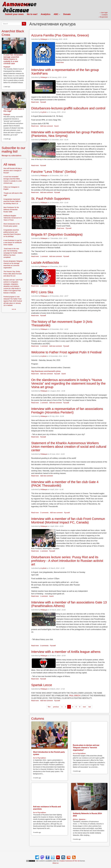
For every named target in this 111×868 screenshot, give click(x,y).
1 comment (44, 256)
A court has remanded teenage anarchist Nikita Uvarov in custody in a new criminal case (13, 59)
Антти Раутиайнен (39, 758)
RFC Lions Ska (42, 292)
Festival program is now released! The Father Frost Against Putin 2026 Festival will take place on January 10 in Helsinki (13, 301)
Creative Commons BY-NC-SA (69, 861)
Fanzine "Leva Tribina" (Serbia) (54, 172)
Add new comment (47, 126)
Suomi (56, 126)
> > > (14, 309)
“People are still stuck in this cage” (14, 110)
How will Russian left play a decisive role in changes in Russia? (13, 171)
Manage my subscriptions (11, 156)
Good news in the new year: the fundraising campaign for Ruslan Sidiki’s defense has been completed (13, 253)
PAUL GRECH (75, 696)
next (84, 707)
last (90, 707)
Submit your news (14, 14)
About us (55, 863)
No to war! (32, 14)
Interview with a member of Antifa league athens (66, 652)
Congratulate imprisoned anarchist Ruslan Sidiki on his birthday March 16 (12, 201)
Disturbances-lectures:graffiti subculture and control (68, 108)
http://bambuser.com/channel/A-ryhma (46, 371)
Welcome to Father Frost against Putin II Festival (66, 352)
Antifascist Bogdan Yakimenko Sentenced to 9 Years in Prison (12, 218)
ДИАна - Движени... (80, 819)
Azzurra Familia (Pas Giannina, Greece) (60, 35)
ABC (57, 14)
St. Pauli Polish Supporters (51, 199)
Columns (38, 719)
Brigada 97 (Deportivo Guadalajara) (57, 234)
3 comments (44, 646)
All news (10, 164)
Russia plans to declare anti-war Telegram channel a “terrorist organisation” (86, 748)
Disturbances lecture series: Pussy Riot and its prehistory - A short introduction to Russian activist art (67, 561)
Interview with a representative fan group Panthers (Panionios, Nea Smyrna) (67, 134)
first (49, 707)
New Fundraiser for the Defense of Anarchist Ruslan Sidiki (11, 210)
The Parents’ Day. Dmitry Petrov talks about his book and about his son (13, 274)
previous (56, 707)
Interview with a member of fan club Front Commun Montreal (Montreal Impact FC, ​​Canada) (68, 521)
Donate (67, 14)
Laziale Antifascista (45, 262)
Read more (60, 62)
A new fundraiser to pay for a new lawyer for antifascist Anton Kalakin (13, 242)
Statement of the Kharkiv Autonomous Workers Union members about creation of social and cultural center (69, 447)
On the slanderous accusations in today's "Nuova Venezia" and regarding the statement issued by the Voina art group (68, 383)
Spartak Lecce (42, 685)
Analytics (46, 14)
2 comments (44, 513)
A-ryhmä (43, 112)
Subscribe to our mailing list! (13, 150)
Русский (43, 102)
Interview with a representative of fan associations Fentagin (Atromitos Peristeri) (67, 411)
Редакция (44, 39)
